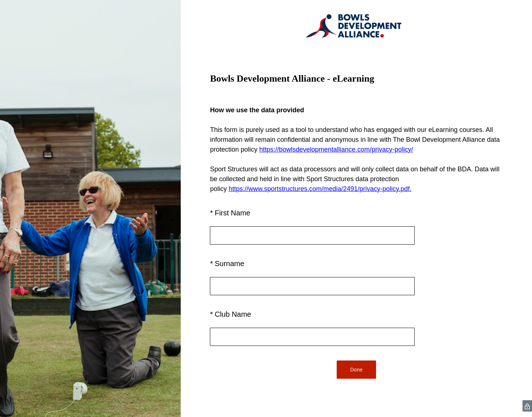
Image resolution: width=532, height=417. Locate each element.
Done (356, 369)
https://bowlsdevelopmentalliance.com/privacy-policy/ (336, 149)
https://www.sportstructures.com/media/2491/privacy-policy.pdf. (320, 189)
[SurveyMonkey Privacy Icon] (527, 406)
